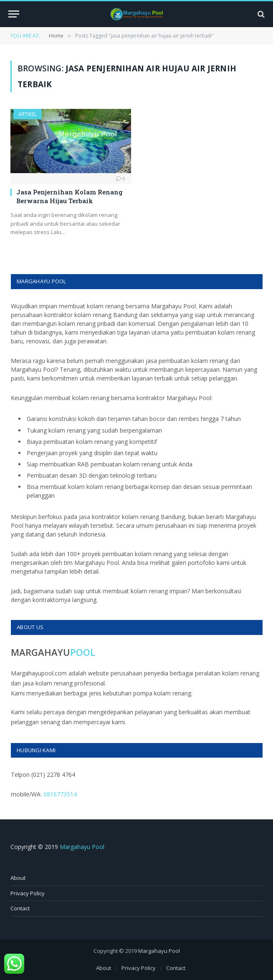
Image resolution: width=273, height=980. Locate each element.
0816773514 (60, 794)
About (18, 878)
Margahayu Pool (82, 847)
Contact (20, 908)
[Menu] (14, 14)
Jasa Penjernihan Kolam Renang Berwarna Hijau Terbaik (70, 196)
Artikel (28, 114)
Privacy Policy (28, 893)
